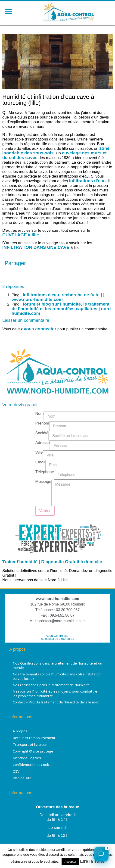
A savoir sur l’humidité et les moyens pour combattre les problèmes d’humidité (55, 693)
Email (95, 462)
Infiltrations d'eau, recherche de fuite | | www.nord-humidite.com (58, 297)
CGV (16, 771)
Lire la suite (92, 861)
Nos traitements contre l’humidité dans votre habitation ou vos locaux (57, 676)
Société (97, 433)
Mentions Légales (27, 758)
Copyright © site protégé (33, 751)
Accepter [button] (70, 862)
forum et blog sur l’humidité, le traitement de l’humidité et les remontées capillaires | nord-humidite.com (62, 309)
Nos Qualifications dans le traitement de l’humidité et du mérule (57, 665)
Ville (94, 453)
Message (98, 482)
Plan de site (22, 778)
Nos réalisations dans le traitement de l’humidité (51, 685)
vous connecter (40, 329)
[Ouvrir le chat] (101, 854)
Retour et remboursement (34, 738)
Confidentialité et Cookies (33, 765)
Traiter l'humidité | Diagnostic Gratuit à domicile (52, 562)
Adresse (97, 443)
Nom (94, 414)
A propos (20, 731)
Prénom (97, 423)
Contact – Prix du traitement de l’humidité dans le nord (56, 702)
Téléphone (99, 472)
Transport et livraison (30, 744)
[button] (8, 11)
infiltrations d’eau (87, 181)
